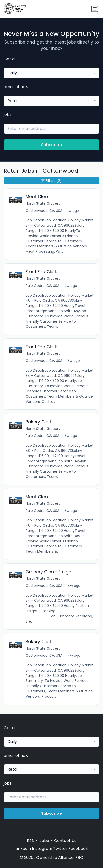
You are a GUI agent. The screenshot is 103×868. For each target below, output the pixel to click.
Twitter (60, 849)
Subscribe (52, 145)
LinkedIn (23, 849)
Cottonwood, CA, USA (44, 211)
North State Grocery (43, 203)
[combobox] (51, 73)
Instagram (42, 849)
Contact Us (65, 841)
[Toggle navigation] (95, 9)
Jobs (44, 841)
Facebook (78, 849)
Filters (51, 181)
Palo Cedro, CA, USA (43, 286)
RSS (30, 841)
